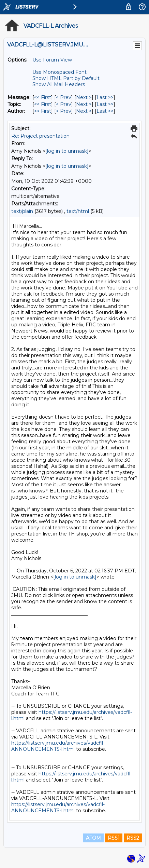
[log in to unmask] (67, 151)
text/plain (22, 211)
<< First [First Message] (43, 97)
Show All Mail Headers (59, 84)
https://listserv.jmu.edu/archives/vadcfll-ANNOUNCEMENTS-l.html (58, 746)
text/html (78, 211)
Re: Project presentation (40, 136)
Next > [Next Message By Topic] (84, 104)
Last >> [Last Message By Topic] (105, 104)
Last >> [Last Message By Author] (105, 111)
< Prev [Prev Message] (64, 97)
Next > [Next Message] (84, 97)
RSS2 (133, 838)
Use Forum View (52, 60)
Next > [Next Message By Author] (84, 111)
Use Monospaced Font (59, 72)
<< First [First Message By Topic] (43, 104)
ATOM (93, 838)
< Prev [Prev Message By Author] (64, 111)
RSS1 (114, 838)
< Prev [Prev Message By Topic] (64, 104)
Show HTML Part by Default (66, 78)
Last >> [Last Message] (105, 97)
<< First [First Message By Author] (43, 111)
